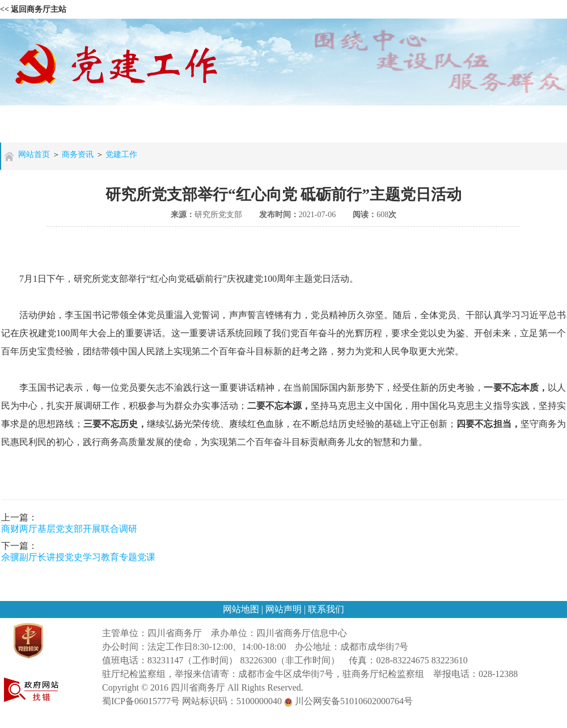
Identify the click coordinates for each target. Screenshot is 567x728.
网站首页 (34, 155)
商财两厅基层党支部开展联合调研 (69, 529)
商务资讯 (78, 155)
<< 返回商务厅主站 (33, 9)
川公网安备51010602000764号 (348, 701)
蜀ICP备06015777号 (141, 701)
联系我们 (326, 609)
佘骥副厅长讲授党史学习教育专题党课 (78, 557)
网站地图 (242, 609)
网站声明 (285, 609)
